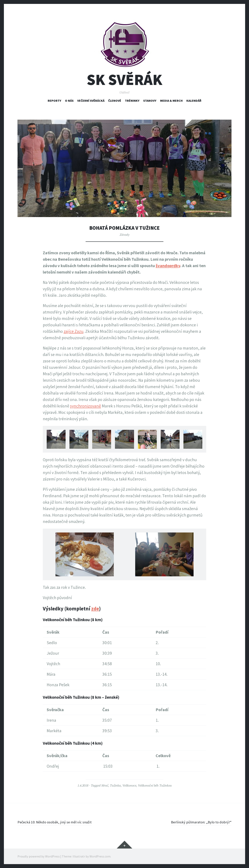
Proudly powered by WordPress (39, 856)
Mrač (105, 785)
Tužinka (115, 785)
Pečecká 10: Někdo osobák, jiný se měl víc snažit (60, 822)
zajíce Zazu (74, 331)
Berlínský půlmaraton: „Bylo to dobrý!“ (197, 822)
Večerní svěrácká (91, 101)
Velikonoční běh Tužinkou (155, 785)
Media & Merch (171, 101)
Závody (124, 235)
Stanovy (150, 101)
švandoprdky (168, 266)
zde (95, 609)
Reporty (54, 101)
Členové (115, 101)
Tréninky (132, 101)
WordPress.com (100, 856)
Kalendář (194, 101)
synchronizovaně (85, 406)
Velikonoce (129, 785)
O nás (69, 101)
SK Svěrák (124, 80)
